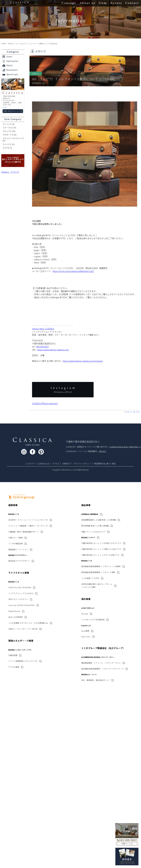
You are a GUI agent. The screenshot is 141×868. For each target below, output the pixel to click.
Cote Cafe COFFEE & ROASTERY (21, 605)
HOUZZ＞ (103, 451)
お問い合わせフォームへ (12, 111)
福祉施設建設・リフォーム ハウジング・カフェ (101, 663)
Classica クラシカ (10, 172)
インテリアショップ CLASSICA (21, 593)
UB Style (85, 614)
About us (87, 3)
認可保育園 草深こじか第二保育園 (95, 526)
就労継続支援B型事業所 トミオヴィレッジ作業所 (101, 566)
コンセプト (30, 463)
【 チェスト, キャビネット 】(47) (13, 139)
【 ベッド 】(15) (9, 144)
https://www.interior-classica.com (53, 350)
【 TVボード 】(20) (9, 135)
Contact (132, 3)
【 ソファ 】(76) (9, 124)
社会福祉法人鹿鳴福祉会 (90, 514)
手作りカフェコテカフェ (18, 599)
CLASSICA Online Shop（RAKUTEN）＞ (125, 447)
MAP (5, 107)
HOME (3, 44)
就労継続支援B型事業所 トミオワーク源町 (98, 572)
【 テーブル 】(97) (9, 128)
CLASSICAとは (43, 463)
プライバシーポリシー (82, 463)
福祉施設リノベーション (18, 549)
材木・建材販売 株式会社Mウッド (95, 680)
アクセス (56, 463)
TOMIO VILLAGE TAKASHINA (20, 587)
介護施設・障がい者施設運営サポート (24, 532)
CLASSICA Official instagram (45, 403)
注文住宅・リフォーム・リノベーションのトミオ (28, 520)
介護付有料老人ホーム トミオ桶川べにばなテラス (101, 549)
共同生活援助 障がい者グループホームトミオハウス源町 (97, 586)
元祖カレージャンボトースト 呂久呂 (23, 629)
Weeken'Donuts (14, 611)
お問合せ (66, 463)
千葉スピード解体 (16, 538)
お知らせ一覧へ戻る (133, 412)
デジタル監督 (14, 667)
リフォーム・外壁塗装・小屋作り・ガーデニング (28, 526)
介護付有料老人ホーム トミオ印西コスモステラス (101, 543)
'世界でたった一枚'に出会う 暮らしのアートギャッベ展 (13, 161)
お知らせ (11, 44)
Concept (69, 3)
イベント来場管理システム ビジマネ (23, 661)
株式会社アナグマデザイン (19, 561)
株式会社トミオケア (88, 537)
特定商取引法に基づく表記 (105, 463)
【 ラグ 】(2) (7, 148)
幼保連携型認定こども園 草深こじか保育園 (99, 520)
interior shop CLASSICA (43, 329)
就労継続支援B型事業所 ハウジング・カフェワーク (102, 669)
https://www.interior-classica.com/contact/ (83, 361)
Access (116, 3)
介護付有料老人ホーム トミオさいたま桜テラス (100, 555)
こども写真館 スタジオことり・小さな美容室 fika (28, 623)
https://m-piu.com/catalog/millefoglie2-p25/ (73, 271)
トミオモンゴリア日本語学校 (93, 620)
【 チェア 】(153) (9, 131)
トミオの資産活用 (16, 544)
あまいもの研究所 (16, 617)
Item (103, 3)
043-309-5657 (42, 347)
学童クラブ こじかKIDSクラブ (93, 532)
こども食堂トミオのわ (90, 578)
